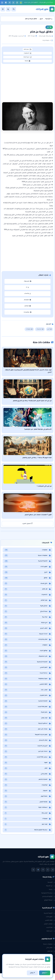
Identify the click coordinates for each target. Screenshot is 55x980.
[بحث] (14, 9)
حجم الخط (27, 50)
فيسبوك (27, 283)
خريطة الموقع (49, 902)
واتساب (28, 295)
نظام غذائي (50, 949)
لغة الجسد (50, 929)
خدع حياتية (51, 932)
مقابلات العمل (49, 925)
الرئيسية (51, 884)
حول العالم (50, 963)
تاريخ (49, 27)
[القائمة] (3, 9)
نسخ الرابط (27, 58)
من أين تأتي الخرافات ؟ (44, 488)
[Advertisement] (27, 82)
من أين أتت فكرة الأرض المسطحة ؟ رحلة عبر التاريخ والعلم (32, 402)
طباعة (27, 62)
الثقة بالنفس (50, 922)
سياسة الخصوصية (48, 894)
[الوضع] (8, 9)
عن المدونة (50, 887)
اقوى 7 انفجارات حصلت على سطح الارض (38, 516)
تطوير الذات (50, 918)
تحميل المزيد (28, 525)
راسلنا (52, 891)
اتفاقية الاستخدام (48, 898)
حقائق (52, 956)
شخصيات (40, 330)
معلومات (29, 330)
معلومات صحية (49, 945)
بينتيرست (27, 313)
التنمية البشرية (49, 915)
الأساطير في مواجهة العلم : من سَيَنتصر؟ (38, 431)
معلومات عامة (49, 960)
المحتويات (27, 54)
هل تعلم (51, 953)
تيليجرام (27, 301)
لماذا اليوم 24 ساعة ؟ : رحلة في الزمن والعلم (37, 459)
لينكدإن (28, 307)
